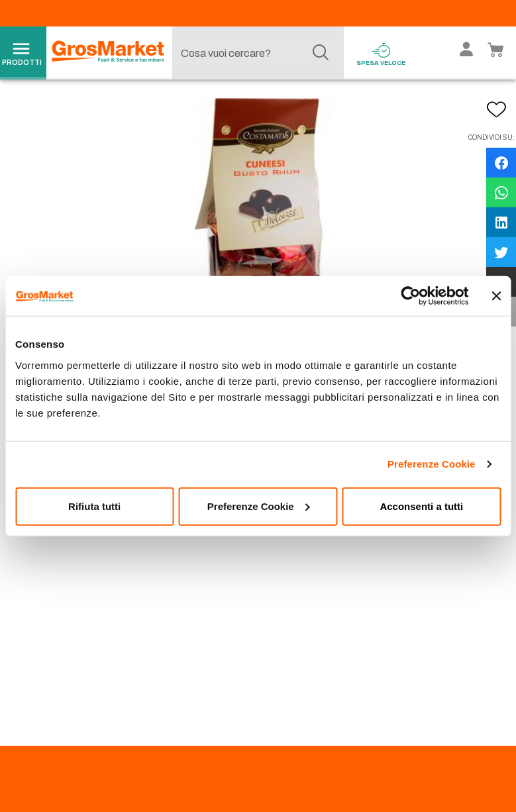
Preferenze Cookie (432, 464)
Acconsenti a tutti (421, 506)
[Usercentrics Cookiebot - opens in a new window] (410, 296)
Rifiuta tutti (94, 506)
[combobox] (255, 53)
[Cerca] (321, 53)
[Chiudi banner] (496, 296)
